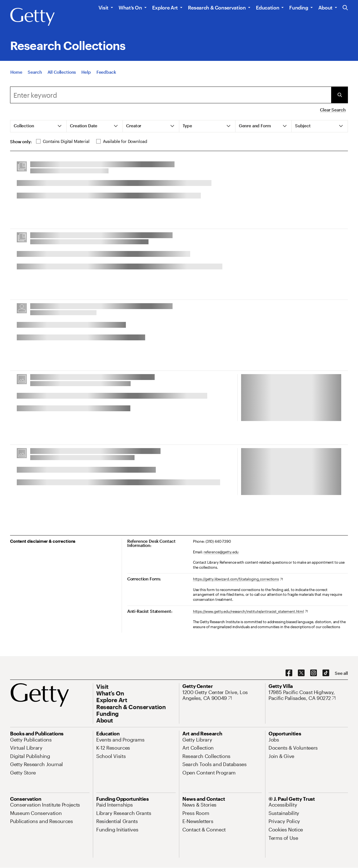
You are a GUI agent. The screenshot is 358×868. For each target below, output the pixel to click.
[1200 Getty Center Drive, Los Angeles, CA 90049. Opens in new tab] (222, 695)
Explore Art (165, 8)
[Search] (35, 72)
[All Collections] (62, 72)
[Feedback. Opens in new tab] (106, 72)
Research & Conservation (217, 8)
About (325, 8)
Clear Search (333, 110)
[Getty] (32, 17)
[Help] (86, 72)
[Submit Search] (340, 95)
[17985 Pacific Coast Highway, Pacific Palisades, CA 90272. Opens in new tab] (308, 695)
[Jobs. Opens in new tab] (274, 740)
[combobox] (171, 95)
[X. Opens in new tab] (301, 673)
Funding (299, 8)
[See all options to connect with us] (341, 673)
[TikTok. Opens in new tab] (326, 673)
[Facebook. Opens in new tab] (289, 673)
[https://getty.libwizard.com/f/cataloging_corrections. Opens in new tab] (238, 579)
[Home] (16, 72)
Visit (103, 8)
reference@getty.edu (221, 552)
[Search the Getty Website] (345, 8)
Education (268, 8)
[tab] (38, 126)
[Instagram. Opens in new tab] (314, 673)
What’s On (130, 8)
